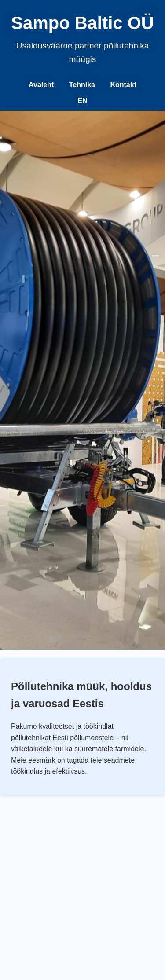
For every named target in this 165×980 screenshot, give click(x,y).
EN (82, 101)
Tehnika (82, 85)
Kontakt (123, 85)
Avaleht (41, 85)
